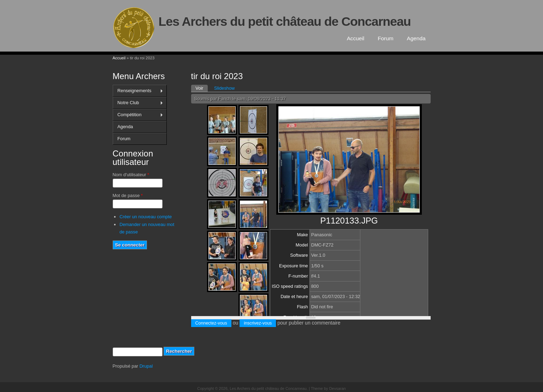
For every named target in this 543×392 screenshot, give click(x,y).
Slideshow (224, 88)
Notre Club (138, 103)
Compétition (138, 115)
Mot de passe (128, 195)
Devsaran (338, 388)
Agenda (416, 38)
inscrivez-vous (258, 323)
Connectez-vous (211, 323)
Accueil (356, 38)
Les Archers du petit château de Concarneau (285, 22)
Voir (202, 88)
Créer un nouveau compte (146, 217)
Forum (385, 38)
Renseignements (138, 91)
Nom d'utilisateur (131, 175)
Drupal (146, 366)
